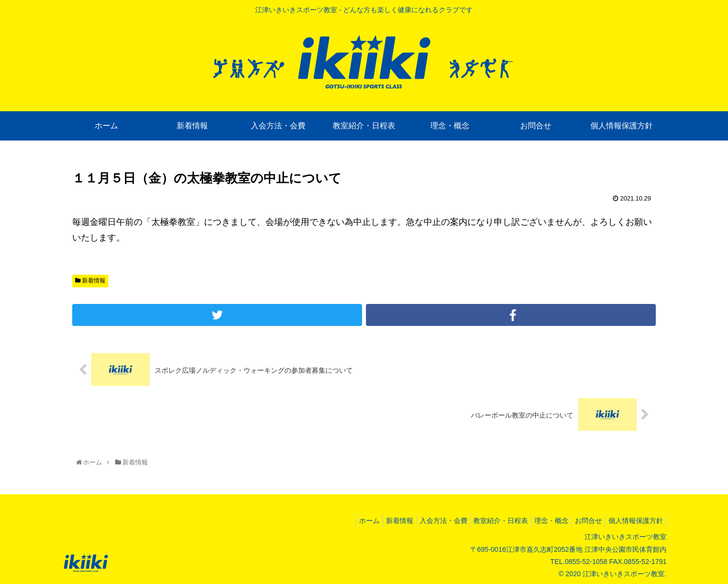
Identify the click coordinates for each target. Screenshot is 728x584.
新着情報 (90, 281)
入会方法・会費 (425, 521)
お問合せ (583, 521)
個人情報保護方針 (634, 521)
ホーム (344, 521)
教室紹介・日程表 (487, 521)
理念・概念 (542, 521)
